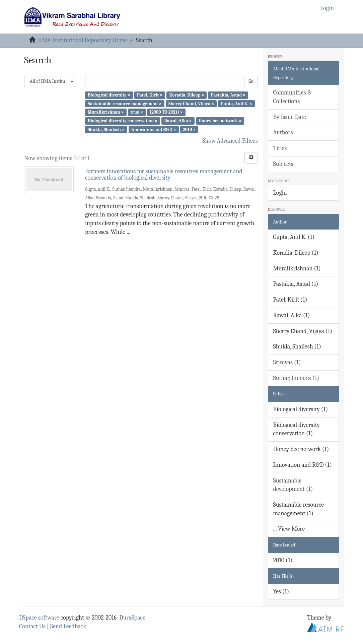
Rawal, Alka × (178, 121)
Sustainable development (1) (293, 485)
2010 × (189, 130)
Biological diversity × (109, 95)
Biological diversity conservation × (123, 121)
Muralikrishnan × (106, 112)
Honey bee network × (220, 121)
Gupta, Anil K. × (236, 103)
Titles (280, 148)
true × (137, 112)
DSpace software (39, 618)
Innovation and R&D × (154, 130)
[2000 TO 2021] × (166, 112)
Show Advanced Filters (230, 141)
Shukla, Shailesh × (106, 130)
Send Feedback (68, 626)
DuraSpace (132, 618)
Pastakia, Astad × (228, 95)
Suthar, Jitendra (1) (296, 378)
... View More (289, 529)
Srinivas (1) (287, 362)
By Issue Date (290, 117)
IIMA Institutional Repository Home (82, 40)
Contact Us (32, 626)
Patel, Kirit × (150, 95)
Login (280, 193)
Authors (283, 133)
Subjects (283, 164)
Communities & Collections (292, 97)
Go (251, 81)
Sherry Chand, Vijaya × (191, 103)
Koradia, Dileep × (187, 95)
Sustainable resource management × (125, 103)
